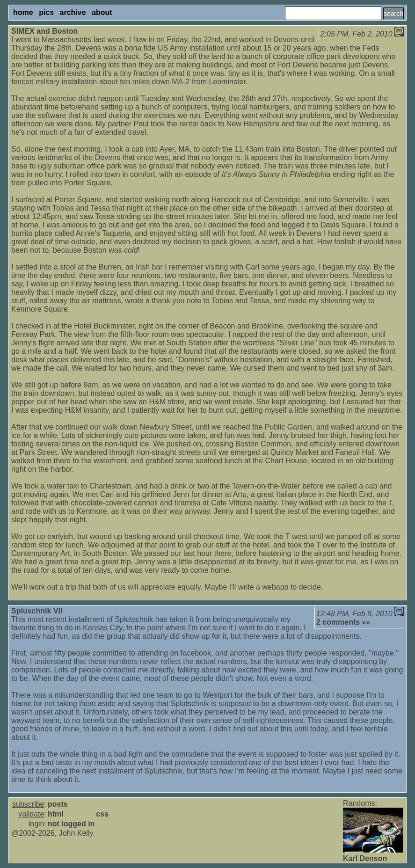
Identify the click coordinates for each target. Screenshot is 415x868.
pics (46, 12)
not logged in (71, 824)
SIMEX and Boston (44, 31)
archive (73, 12)
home (23, 12)
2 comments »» (343, 622)
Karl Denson (365, 858)
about (102, 12)
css (102, 814)
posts (58, 804)
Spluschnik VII (37, 611)
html (56, 814)
